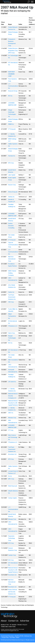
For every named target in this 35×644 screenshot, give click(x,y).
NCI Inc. (10, 96)
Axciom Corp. (12, 185)
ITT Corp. (11, 430)
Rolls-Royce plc (13, 486)
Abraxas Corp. (12, 418)
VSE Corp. (11, 302)
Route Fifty (5, 638)
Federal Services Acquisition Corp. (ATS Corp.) (13, 51)
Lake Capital (12, 175)
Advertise (25, 621)
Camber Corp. (12, 555)
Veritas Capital (12, 498)
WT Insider (13, 625)
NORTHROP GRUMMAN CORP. (11, 74)
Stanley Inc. (11, 197)
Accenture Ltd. (12, 454)
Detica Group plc (13, 192)
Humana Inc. (12, 156)
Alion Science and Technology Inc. (13, 437)
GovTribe (12, 638)
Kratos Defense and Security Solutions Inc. (13, 592)
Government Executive (7, 636)
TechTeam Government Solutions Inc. (12, 297)
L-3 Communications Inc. (13, 86)
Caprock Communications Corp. (13, 245)
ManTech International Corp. (12, 259)
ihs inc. (10, 476)
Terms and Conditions (8, 627)
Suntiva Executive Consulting (11, 226)
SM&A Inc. (11, 124)
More (18, 638)
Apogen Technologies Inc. (12, 338)
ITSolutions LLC (13, 326)
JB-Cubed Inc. (12, 382)
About (4, 621)
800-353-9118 (17, 629)
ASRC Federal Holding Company (12, 273)
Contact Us (13, 621)
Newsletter (5, 625)
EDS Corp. (11, 560)
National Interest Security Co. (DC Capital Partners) (13, 403)
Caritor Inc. (11, 292)
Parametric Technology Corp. (12, 538)
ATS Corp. (11, 163)
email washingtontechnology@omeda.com (12, 630)
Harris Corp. (12, 333)
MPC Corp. (11, 479)
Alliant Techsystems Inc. (12, 316)
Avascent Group (13, 91)
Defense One (28, 636)
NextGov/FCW (19, 636)
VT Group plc (12, 129)
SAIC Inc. (11, 413)
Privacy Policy (22, 625)
